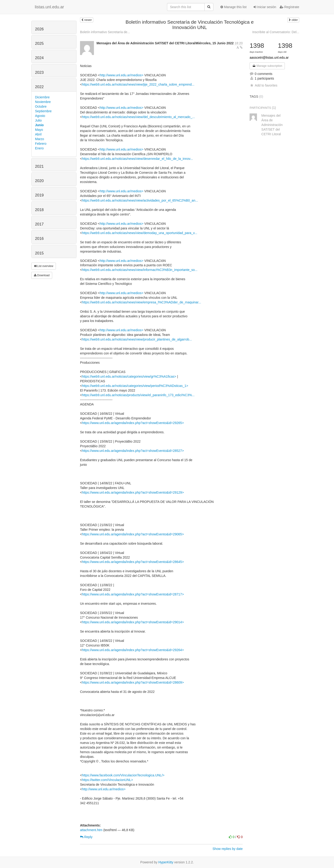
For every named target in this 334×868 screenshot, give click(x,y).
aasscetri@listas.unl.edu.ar (269, 58)
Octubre (41, 106)
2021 (39, 166)
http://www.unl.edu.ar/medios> (122, 75)
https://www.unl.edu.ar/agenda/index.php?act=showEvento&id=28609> (133, 682)
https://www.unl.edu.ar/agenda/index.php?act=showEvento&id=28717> (133, 594)
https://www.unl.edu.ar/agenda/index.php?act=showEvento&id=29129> (133, 492)
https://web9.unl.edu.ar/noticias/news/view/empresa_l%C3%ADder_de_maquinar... (141, 302)
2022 (39, 87)
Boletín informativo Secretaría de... (105, 32)
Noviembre (43, 102)
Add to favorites (263, 85)
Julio (38, 120)
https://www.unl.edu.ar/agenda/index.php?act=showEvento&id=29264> (133, 650)
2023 (39, 72)
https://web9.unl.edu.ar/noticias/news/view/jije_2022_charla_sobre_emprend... (138, 84)
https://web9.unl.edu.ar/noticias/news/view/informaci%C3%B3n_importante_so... (140, 270)
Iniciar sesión (265, 7)
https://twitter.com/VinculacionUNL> (107, 780)
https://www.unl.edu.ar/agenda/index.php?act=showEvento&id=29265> (133, 423)
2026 (39, 29)
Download (42, 275)
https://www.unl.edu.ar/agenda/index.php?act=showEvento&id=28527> (133, 451)
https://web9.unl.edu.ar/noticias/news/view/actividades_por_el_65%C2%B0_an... (140, 200)
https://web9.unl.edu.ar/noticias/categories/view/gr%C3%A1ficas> (129, 376)
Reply (86, 837)
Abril (38, 134)
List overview (44, 266)
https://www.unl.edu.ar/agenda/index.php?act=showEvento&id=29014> (133, 622)
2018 (39, 210)
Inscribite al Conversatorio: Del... (276, 32)
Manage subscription (267, 66)
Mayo (39, 130)
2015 (39, 253)
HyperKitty (166, 862)
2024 (39, 58)
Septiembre (43, 111)
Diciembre (42, 97)
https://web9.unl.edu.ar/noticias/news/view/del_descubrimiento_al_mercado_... (138, 117)
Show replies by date (228, 849)
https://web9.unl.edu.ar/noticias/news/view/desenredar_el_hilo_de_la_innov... (137, 159)
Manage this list (233, 7)
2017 (39, 224)
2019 (39, 195)
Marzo (40, 139)
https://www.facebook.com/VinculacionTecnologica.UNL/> (123, 775)
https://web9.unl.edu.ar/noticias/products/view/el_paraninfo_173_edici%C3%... (138, 395)
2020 (39, 181)
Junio (39, 125)
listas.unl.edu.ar (49, 7)
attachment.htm (91, 830)
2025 (39, 43)
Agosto (40, 116)
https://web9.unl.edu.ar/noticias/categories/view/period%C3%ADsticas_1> (135, 386)
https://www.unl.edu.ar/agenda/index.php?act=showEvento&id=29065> (133, 534)
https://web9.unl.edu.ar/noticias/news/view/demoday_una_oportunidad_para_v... (140, 233)
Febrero (41, 144)
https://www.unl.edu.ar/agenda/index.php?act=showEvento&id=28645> (133, 562)
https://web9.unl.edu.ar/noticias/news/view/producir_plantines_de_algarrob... (137, 339)
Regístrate (289, 7)
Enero (39, 148)
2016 (39, 239)
